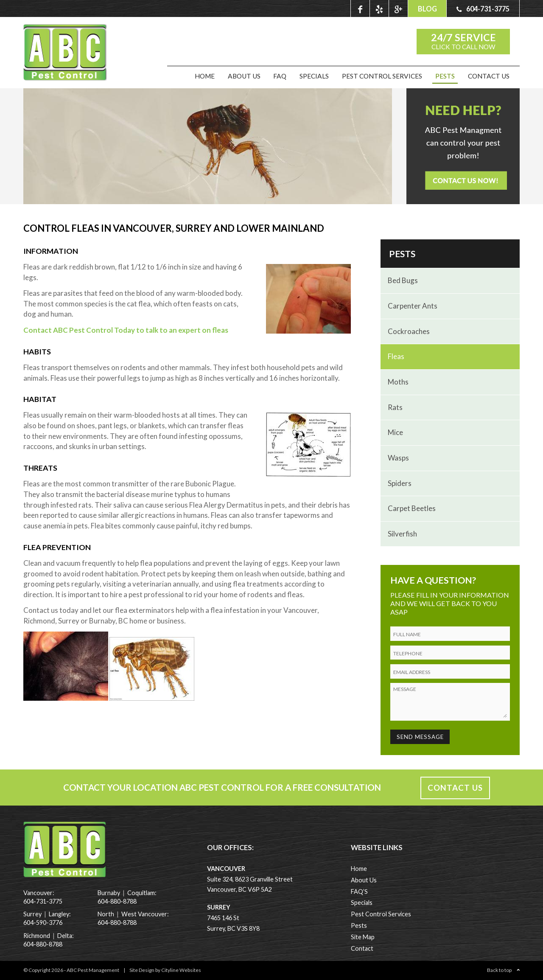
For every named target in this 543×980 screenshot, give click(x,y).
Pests (445, 76)
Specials (314, 76)
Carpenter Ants (413, 306)
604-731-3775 (43, 901)
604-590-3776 (43, 922)
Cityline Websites (181, 970)
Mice (395, 432)
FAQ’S (359, 892)
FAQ (280, 76)
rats (395, 407)
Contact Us (489, 76)
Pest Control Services (382, 76)
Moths (398, 382)
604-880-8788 (43, 944)
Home (205, 76)
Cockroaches (409, 331)
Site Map (363, 937)
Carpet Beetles (412, 508)
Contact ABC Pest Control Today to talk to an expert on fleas (126, 330)
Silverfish (402, 534)
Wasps (398, 458)
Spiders (400, 483)
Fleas (396, 356)
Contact (362, 948)
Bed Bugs (403, 280)
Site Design (142, 970)
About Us (244, 76)
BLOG (427, 9)
